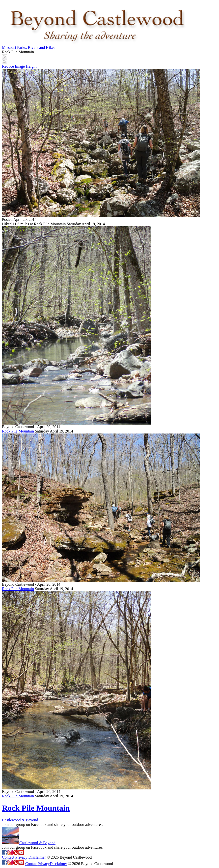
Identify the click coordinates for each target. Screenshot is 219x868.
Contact (8, 857)
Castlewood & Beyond (20, 820)
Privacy (21, 857)
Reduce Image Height (19, 66)
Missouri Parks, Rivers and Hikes (29, 47)
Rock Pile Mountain (18, 431)
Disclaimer (37, 857)
